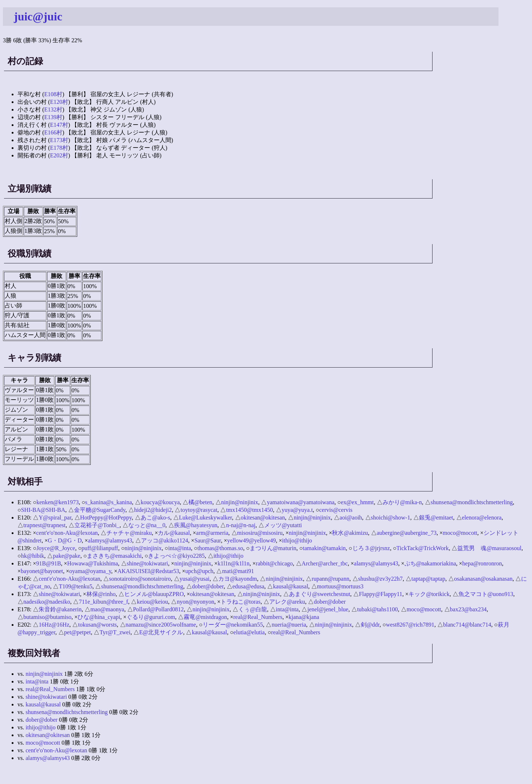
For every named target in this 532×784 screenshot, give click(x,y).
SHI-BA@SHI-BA (43, 510)
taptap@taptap (428, 579)
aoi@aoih (351, 518)
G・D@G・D (65, 540)
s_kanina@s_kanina (109, 502)
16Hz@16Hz (54, 625)
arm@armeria (212, 533)
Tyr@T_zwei (115, 632)
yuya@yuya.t (297, 510)
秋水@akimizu (350, 533)
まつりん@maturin (273, 548)
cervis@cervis (336, 510)
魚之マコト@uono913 (486, 594)
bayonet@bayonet (42, 571)
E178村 (59, 148)
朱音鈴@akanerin (60, 609)
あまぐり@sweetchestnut (320, 594)
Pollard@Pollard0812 (158, 609)
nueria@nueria (289, 625)
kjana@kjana (304, 617)
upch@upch (199, 571)
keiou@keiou (152, 602)
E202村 (59, 155)
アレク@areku (287, 602)
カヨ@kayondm (238, 579)
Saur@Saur (208, 540)
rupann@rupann (330, 579)
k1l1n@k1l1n (234, 563)
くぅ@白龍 (253, 609)
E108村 (53, 94)
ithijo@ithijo (297, 540)
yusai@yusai (195, 579)
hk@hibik (33, 556)
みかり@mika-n (402, 502)
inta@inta (179, 548)
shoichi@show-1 (391, 518)
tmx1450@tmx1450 (249, 510)
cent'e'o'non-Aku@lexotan (67, 533)
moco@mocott (460, 533)
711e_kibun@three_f (103, 602)
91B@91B (48, 563)
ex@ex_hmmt (357, 502)
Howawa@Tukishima (92, 563)
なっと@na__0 (147, 525)
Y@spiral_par (55, 518)
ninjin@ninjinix (240, 502)
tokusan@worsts (97, 625)
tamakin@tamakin (324, 548)
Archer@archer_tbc (325, 563)
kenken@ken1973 (58, 502)
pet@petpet (77, 632)
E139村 (53, 117)
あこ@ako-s (155, 518)
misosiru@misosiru (260, 533)
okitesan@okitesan (263, 518)
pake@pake (66, 556)
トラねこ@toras (240, 602)
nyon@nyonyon (195, 602)
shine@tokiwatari (147, 563)
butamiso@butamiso (47, 617)
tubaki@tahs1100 (378, 609)
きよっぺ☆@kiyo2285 (176, 556)
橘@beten (200, 502)
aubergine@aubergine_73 (407, 533)
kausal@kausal (290, 586)
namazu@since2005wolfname (161, 625)
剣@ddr (370, 625)
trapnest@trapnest (44, 525)
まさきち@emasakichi (114, 556)
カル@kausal (174, 533)
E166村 (53, 132)
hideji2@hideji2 (153, 510)
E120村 (59, 102)
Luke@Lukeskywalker (206, 518)
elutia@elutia (249, 632)
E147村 (59, 125)
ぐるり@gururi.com (151, 617)
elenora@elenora (482, 518)
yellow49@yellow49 (251, 540)
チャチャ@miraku (129, 533)
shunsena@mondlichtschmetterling (472, 502)
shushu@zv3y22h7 (380, 579)
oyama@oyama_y (90, 571)
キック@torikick (429, 594)
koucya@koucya (160, 502)
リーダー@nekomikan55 (233, 625)
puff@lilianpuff (100, 548)
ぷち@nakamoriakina (430, 563)
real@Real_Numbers (258, 617)
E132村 (53, 109)
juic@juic (38, 16)
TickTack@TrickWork (423, 548)
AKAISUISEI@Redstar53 (148, 571)
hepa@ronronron (482, 563)
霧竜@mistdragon (205, 617)
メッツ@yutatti (283, 525)
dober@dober (208, 586)
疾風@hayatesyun (196, 525)
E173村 (59, 140)
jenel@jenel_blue (328, 609)
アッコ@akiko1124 (165, 540)
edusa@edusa (249, 586)
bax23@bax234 (468, 609)
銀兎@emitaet (436, 518)
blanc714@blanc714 (467, 625)
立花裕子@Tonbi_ (97, 525)
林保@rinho (101, 594)
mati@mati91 (238, 571)
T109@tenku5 (75, 586)
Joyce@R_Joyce (56, 548)
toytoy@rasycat (199, 510)
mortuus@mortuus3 (340, 586)
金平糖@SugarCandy (100, 510)
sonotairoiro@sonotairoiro (140, 579)
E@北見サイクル (161, 632)
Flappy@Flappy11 (381, 594)
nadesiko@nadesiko (47, 602)
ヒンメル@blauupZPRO (154, 594)
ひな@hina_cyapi (99, 617)
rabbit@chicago (274, 563)
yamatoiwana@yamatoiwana (300, 502)
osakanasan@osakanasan (483, 579)
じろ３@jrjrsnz (371, 548)
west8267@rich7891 (410, 625)
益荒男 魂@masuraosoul (489, 548)
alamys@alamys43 (110, 540)
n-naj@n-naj (240, 525)
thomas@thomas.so (220, 548)
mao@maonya (107, 609)
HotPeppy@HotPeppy (106, 518)
